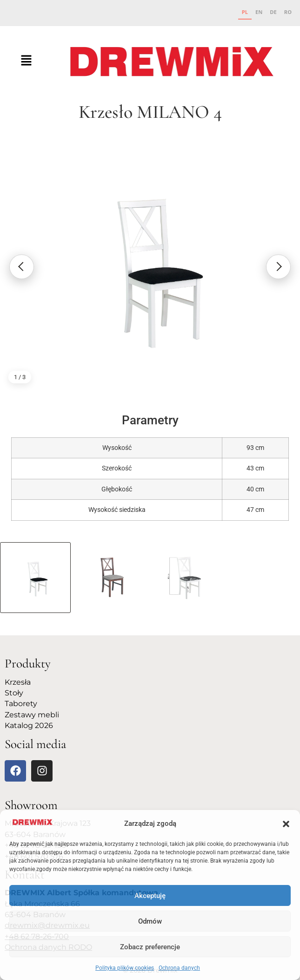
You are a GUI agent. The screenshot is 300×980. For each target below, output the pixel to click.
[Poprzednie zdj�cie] (22, 267)
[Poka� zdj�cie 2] (112, 578)
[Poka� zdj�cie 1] (35, 578)
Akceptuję (150, 896)
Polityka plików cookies (125, 968)
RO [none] (288, 12)
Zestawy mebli (32, 715)
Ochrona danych (179, 968)
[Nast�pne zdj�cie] (278, 267)
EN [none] (259, 12)
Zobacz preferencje (150, 947)
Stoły (14, 693)
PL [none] (245, 12)
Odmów (150, 921)
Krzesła (18, 682)
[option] (259, 13)
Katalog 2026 (29, 725)
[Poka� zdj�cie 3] (188, 578)
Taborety (21, 704)
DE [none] (273, 12)
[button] (286, 824)
